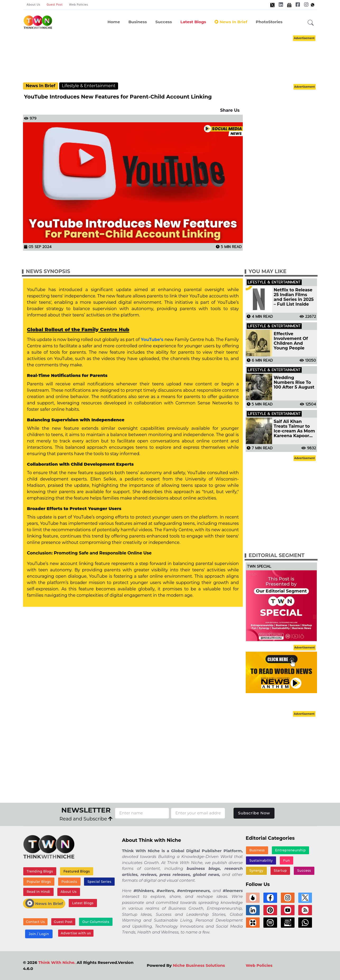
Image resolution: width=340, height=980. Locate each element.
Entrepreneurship (291, 850)
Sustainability (261, 860)
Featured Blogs (77, 871)
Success (164, 22)
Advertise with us (76, 933)
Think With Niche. (57, 962)
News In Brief (231, 22)
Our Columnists (96, 922)
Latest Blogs (193, 22)
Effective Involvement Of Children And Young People (291, 341)
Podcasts (69, 882)
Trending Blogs (40, 871)
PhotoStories (269, 22)
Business (138, 22)
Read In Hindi (38, 892)
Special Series (99, 882)
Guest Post (55, 5)
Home (114, 22)
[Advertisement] (178, 58)
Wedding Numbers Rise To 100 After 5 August (294, 382)
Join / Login (39, 934)
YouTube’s (153, 340)
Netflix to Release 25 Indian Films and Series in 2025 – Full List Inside (294, 297)
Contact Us (35, 922)
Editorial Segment (276, 555)
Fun (287, 860)
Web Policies (78, 5)
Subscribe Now (254, 813)
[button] (311, 23)
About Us (34, 5)
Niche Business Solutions (199, 965)
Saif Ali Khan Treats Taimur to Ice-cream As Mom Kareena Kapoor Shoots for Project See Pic (294, 429)
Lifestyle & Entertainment (89, 86)
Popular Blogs (39, 882)
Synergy (256, 871)
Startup (280, 871)
